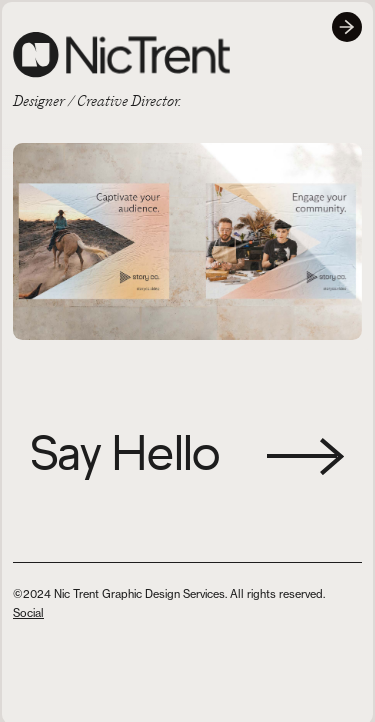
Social (28, 613)
